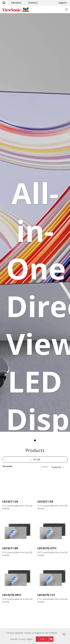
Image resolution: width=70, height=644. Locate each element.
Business (33, 3)
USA (42, 639)
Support (62, 3)
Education (16, 3)
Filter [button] (37, 460)
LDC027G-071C (47, 548)
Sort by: (45, 467)
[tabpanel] (35, 222)
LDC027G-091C (12, 595)
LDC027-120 (10, 501)
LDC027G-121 (46, 595)
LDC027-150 (45, 501)
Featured (56, 467)
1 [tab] (35, 440)
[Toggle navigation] (67, 9)
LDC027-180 (10, 548)
